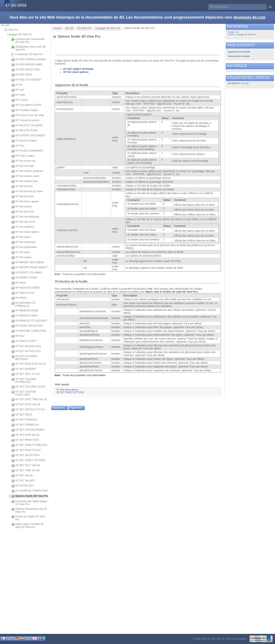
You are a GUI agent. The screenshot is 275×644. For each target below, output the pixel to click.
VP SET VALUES (23, 481)
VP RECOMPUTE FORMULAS (23, 304)
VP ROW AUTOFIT (24, 341)
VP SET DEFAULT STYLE (28, 410)
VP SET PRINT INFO (25, 440)
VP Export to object (24, 141)
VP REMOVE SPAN (24, 316)
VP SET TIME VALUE (25, 471)
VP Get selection (23, 227)
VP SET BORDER (23, 369)
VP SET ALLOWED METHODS (24, 358)
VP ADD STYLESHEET (26, 80)
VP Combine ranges (25, 110)
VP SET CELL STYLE (26, 374)
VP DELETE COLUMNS (27, 126)
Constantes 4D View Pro (27, 55)
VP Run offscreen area (26, 346)
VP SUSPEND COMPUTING (30, 491)
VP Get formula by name (27, 192)
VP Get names (21, 207)
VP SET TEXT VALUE (26, 466)
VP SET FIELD (22, 415)
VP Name (19, 283)
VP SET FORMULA (24, 420)
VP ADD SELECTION (25, 70)
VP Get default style (24, 181)
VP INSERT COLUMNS (27, 273)
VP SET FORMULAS (25, 425)
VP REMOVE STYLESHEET (29, 321)
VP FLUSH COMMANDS (27, 151)
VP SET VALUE (22, 476)
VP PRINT (19, 298)
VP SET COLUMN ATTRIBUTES (24, 381)
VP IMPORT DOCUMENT (28, 263)
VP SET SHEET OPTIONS (28, 460)
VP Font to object (23, 156)
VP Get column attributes (27, 171)
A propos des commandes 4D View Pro (28, 41)
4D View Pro (11, 30)
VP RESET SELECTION (27, 326)
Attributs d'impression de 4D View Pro (29, 510)
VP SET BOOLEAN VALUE (29, 364)
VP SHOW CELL (23, 486)
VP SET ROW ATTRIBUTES (29, 445)
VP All (17, 85)
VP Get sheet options (25, 232)
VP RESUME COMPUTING (29, 331)
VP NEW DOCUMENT (26, 288)
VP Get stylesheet (23, 242)
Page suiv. (76, 408)
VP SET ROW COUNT (26, 450)
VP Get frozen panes (25, 202)
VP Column (20, 100)
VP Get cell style (23, 166)
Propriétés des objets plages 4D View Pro (29, 503)
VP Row (18, 336)
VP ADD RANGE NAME (27, 65)
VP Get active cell (23, 161)
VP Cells (18, 95)
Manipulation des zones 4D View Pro (29, 48)
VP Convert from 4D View (28, 115)
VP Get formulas (23, 197)
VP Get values (21, 258)
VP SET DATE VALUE (26, 405)
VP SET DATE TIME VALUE (29, 400)
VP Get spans (21, 237)
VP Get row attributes (25, 217)
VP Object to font (23, 293)
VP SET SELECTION (25, 455)
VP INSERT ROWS (24, 278)
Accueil (5, 25)
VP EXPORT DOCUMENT (28, 136)
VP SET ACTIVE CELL (26, 351)
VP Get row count (23, 222)
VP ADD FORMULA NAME (28, 60)
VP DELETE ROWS (24, 131)
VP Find (18, 146)
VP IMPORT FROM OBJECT (30, 268)
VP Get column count (25, 176)
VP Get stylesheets (24, 247)
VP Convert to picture (25, 121)
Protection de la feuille (71, 281)
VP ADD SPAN (22, 75)
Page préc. (59, 408)
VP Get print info (23, 212)
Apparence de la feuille (72, 85)
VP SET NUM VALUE (25, 435)
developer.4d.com (249, 17)
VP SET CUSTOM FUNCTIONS (23, 393)
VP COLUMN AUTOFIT (26, 105)
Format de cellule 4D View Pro (28, 518)
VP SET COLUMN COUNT (28, 387)
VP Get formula (22, 186)
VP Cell (17, 90)
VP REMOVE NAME (25, 311)
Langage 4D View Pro (20, 34)
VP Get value (21, 252)
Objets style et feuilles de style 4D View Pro (27, 526)
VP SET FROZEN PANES (28, 430)
